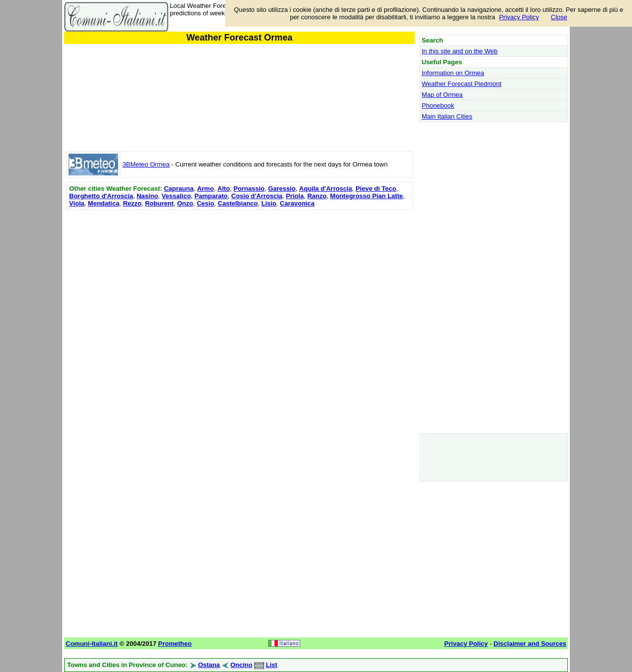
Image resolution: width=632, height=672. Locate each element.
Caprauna (179, 189)
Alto (223, 189)
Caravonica (297, 203)
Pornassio (249, 189)
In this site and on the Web (460, 51)
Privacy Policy (519, 17)
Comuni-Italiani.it (92, 644)
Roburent (159, 203)
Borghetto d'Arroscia (101, 196)
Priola (295, 196)
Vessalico (176, 196)
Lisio (269, 203)
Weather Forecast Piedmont (462, 84)
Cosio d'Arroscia (257, 196)
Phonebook (438, 105)
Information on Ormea (453, 73)
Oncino (241, 665)
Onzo (185, 203)
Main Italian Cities (447, 116)
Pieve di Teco (376, 189)
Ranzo (317, 196)
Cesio (205, 203)
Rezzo (132, 203)
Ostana (209, 665)
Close (559, 17)
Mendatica (104, 203)
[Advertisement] (239, 282)
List (272, 665)
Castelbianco (238, 203)
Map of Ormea (442, 95)
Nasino (147, 196)
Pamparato (211, 196)
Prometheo (175, 644)
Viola (77, 203)
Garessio (282, 189)
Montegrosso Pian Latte (367, 196)
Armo (205, 189)
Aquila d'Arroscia (326, 189)
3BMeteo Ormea (146, 164)
